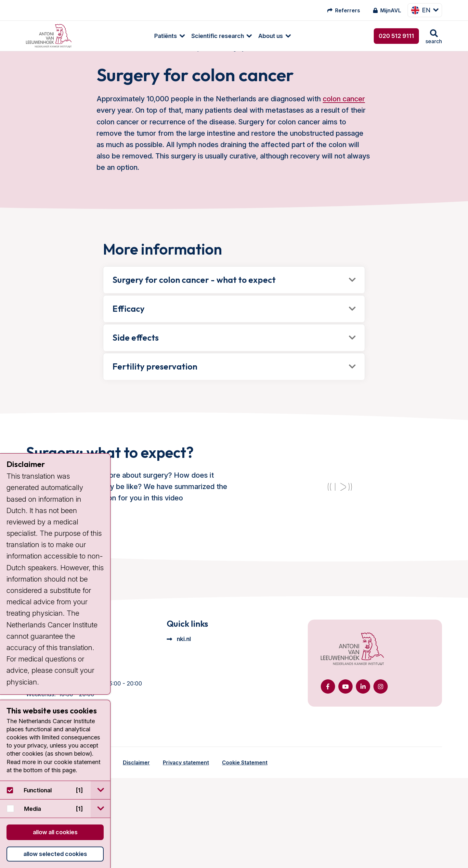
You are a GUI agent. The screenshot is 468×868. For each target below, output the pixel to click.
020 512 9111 (396, 36)
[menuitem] (97, 36)
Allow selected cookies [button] (55, 854)
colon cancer (344, 112)
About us (201, 36)
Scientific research (148, 36)
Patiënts (96, 36)
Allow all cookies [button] (55, 832)
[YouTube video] (340, 534)
